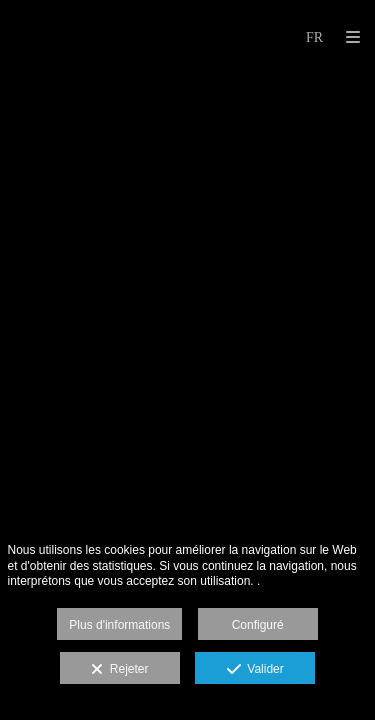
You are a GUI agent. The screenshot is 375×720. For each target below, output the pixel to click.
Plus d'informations (119, 625)
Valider (255, 670)
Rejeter (119, 670)
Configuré (258, 625)
